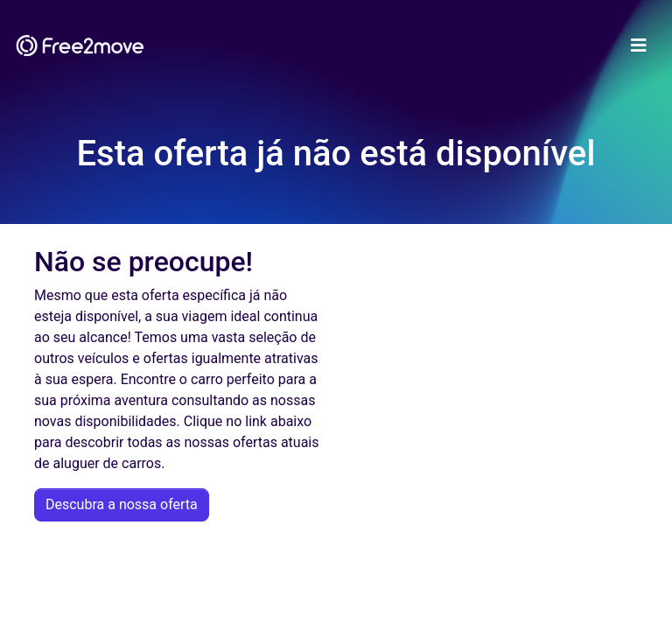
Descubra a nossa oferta (122, 504)
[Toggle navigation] (639, 45)
